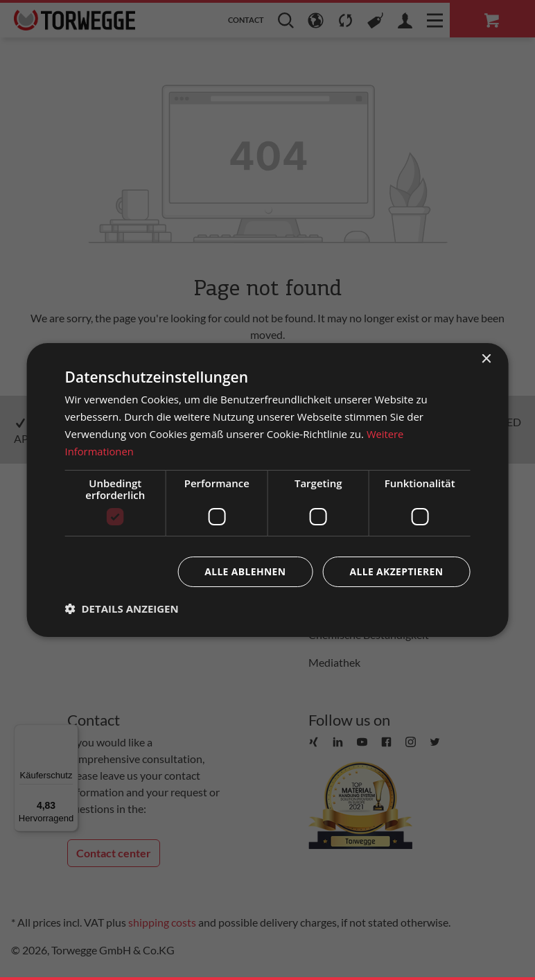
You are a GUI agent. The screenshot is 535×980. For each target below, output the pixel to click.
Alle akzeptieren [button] (396, 571)
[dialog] (268, 490)
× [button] (485, 359)
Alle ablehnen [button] (244, 571)
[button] (122, 609)
